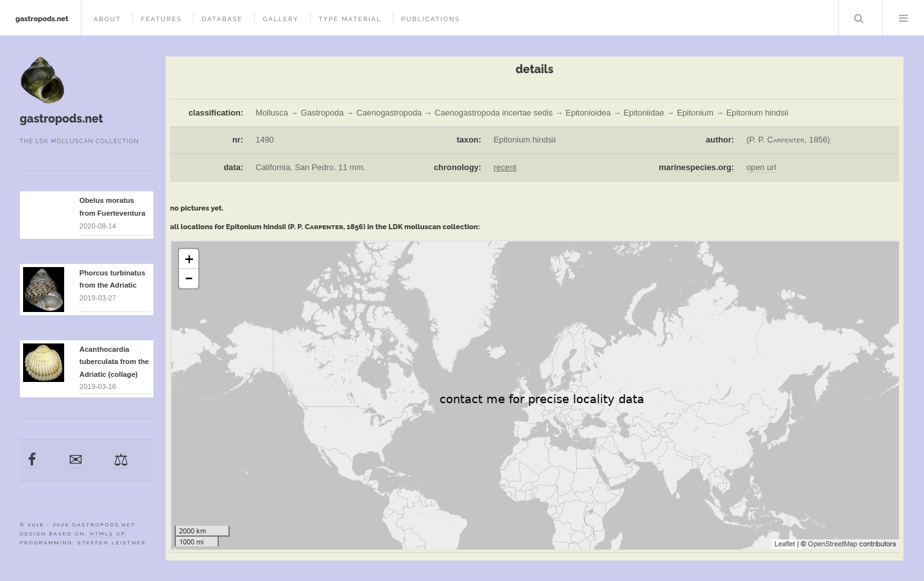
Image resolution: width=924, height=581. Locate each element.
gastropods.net (42, 19)
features (162, 19)
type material (350, 19)
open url (761, 167)
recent (505, 167)
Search (859, 18)
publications (431, 19)
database (222, 19)
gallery (280, 19)
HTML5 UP (107, 533)
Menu (903, 18)
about (107, 19)
